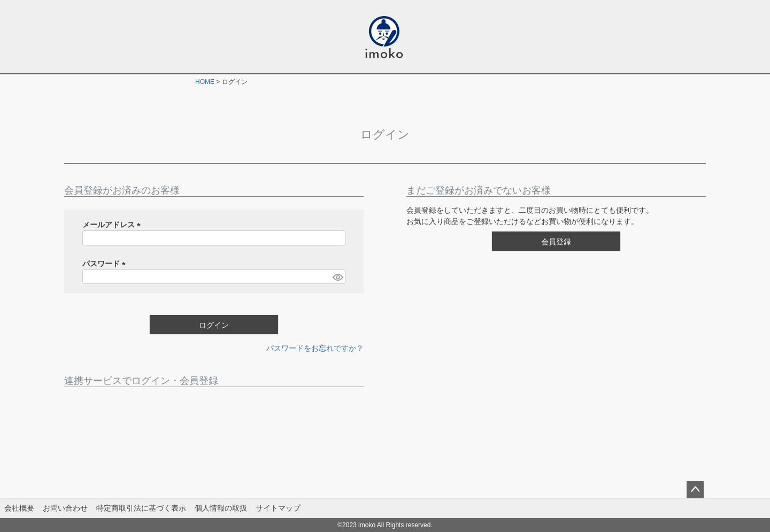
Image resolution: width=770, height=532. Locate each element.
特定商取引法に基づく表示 (141, 508)
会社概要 (19, 508)
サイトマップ (278, 508)
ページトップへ (695, 490)
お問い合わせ (65, 508)
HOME (205, 82)
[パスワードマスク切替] (337, 277)
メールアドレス (113, 225)
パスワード (106, 264)
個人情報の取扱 (221, 508)
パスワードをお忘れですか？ (315, 348)
